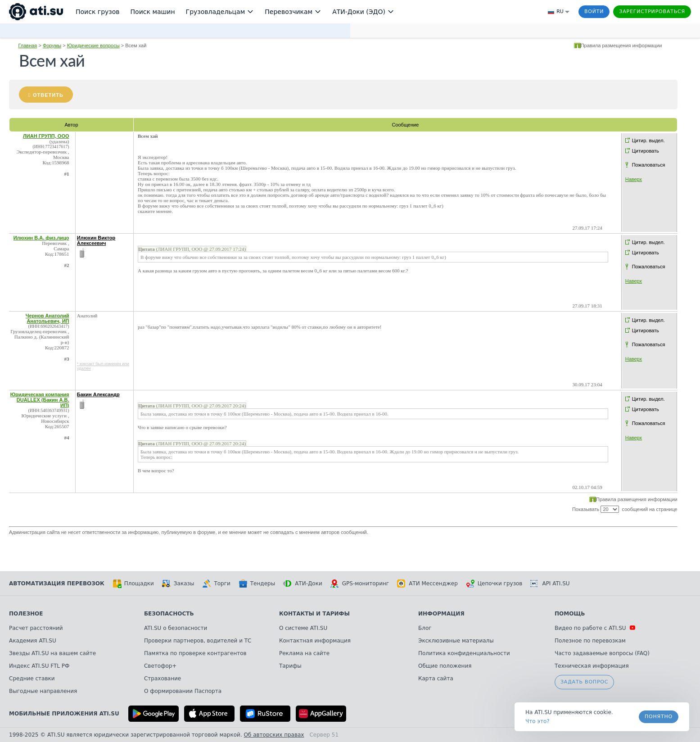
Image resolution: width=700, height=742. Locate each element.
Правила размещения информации (621, 45)
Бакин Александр (98, 394)
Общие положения (445, 666)
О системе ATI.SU (303, 628)
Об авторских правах (274, 735)
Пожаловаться (649, 165)
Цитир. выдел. (648, 140)
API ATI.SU (550, 584)
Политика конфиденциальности (464, 653)
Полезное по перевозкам (590, 641)
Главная (27, 45)
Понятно (659, 717)
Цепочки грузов (494, 584)
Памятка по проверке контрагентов (195, 653)
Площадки (133, 584)
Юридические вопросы (93, 45)
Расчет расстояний (36, 628)
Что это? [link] (537, 721)
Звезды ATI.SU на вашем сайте (52, 653)
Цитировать (646, 151)
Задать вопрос (584, 682)
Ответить (48, 95)
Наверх (634, 179)
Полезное (26, 614)
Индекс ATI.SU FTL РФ (39, 666)
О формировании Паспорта (183, 691)
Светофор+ (160, 666)
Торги (216, 584)
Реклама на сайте (304, 653)
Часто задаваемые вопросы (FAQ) (602, 653)
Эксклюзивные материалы (456, 641)
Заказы (178, 584)
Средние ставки (32, 679)
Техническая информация (592, 666)
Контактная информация (315, 641)
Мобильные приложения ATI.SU (64, 714)
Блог (425, 628)
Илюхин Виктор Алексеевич (96, 240)
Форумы (52, 45)
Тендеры (257, 584)
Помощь (570, 614)
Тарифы (290, 666)
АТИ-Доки (303, 584)
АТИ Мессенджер (427, 584)
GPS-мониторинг (360, 584)
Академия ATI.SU (33, 641)
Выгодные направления (43, 691)
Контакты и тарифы (314, 614)
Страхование (163, 679)
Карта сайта (436, 679)
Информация (441, 614)
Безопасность (169, 614)
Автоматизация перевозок (57, 584)
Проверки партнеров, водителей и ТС (198, 641)
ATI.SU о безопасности (176, 628)
